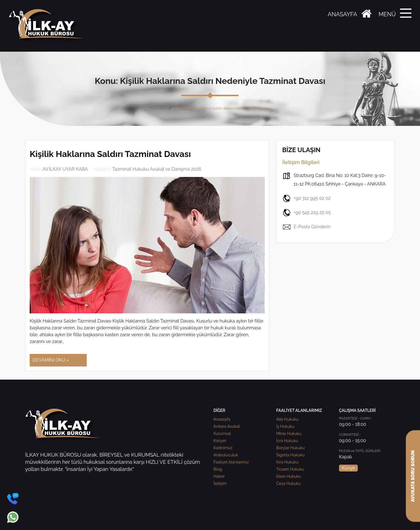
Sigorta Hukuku (290, 455)
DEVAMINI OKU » (51, 360)
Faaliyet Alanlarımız (231, 462)
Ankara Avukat (227, 426)
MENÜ (387, 14)
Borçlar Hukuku (290, 448)
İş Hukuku (285, 426)
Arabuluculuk (226, 455)
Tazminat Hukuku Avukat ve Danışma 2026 (157, 169)
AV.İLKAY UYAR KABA (65, 169)
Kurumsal (222, 434)
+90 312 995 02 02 (306, 198)
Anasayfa (158, 108)
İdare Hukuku (288, 476)
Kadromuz (223, 448)
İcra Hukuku (287, 441)
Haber (219, 476)
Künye (348, 468)
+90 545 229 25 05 (306, 213)
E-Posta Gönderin (306, 227)
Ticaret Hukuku (290, 469)
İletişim (220, 483)
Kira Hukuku (287, 462)
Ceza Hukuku (288, 483)
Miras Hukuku (289, 434)
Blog (218, 469)
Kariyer (220, 441)
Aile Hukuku (287, 419)
